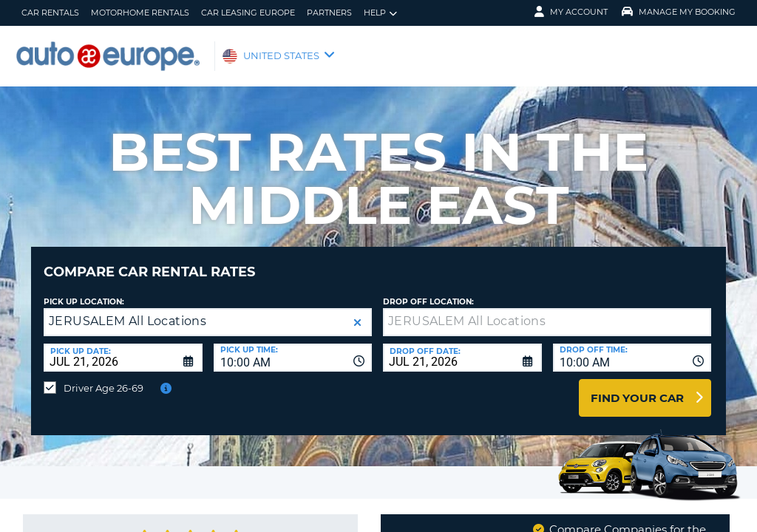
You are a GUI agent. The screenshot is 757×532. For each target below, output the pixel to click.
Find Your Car (637, 387)
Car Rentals (50, 13)
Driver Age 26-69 (103, 377)
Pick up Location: (84, 291)
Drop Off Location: (428, 291)
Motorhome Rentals (140, 13)
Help (380, 13)
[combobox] (293, 347)
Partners (329, 13)
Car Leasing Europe (248, 13)
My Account (571, 12)
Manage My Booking (679, 12)
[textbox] (547, 311)
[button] (357, 311)
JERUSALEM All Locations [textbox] (128, 310)
